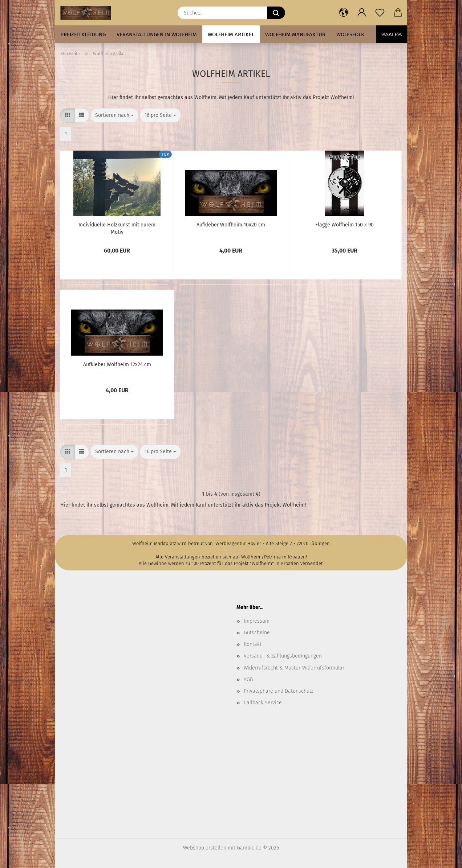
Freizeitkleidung (83, 34)
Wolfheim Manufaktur (295, 34)
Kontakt (253, 644)
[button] (344, 13)
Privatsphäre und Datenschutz (279, 691)
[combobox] (114, 115)
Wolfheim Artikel (231, 34)
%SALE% (392, 34)
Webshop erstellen (205, 848)
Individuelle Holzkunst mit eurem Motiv (117, 228)
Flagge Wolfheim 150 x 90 (345, 225)
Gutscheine (257, 633)
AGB (248, 679)
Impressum (257, 621)
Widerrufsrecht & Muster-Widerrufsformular (294, 668)
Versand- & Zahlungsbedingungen (283, 656)
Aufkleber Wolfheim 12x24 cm (117, 365)
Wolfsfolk (350, 34)
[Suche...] (276, 13)
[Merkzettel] (380, 13)
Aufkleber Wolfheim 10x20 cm (231, 225)
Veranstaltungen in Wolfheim (157, 34)
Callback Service (263, 703)
